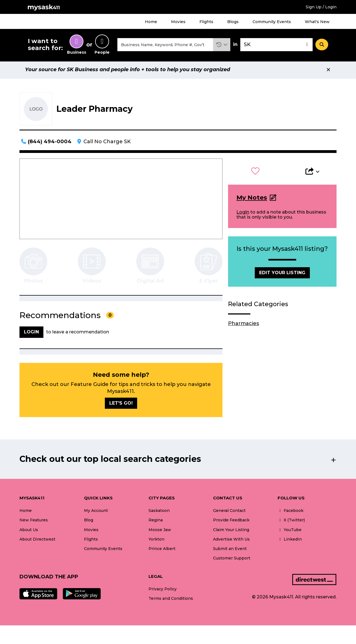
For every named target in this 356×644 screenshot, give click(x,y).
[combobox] (165, 45)
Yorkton (156, 541)
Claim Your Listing (231, 531)
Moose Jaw (160, 531)
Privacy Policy (163, 591)
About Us (29, 531)
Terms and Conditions (171, 600)
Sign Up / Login (321, 7)
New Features (34, 522)
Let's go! (121, 405)
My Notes (252, 199)
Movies (178, 22)
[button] (222, 45)
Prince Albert (162, 550)
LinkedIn (290, 541)
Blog (89, 522)
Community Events (272, 22)
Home (151, 22)
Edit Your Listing (282, 274)
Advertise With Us (231, 541)
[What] (165, 45)
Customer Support (232, 559)
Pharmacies (243, 325)
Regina (156, 522)
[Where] (276, 45)
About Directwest (37, 541)
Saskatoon (159, 512)
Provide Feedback (231, 522)
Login (243, 213)
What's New (317, 22)
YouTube (290, 531)
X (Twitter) (291, 522)
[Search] (322, 45)
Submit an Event (230, 550)
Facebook (291, 512)
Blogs (233, 22)
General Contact (229, 512)
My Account (96, 512)
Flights (206, 22)
